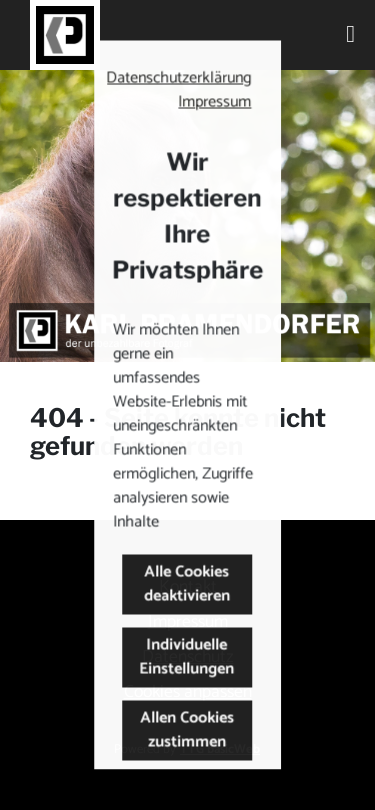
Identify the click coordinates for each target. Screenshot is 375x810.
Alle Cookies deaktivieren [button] (188, 584)
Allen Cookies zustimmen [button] (188, 730)
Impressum (215, 102)
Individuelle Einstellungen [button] (187, 657)
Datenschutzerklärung (179, 78)
